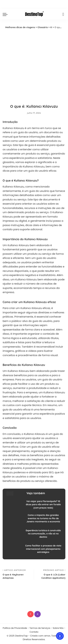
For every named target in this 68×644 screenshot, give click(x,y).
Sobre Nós (58, 628)
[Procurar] (63, 14)
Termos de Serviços (40, 628)
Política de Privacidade (15, 628)
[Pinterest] (30, 614)
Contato (34, 632)
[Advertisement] (34, 65)
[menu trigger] (6, 14)
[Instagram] (38, 614)
